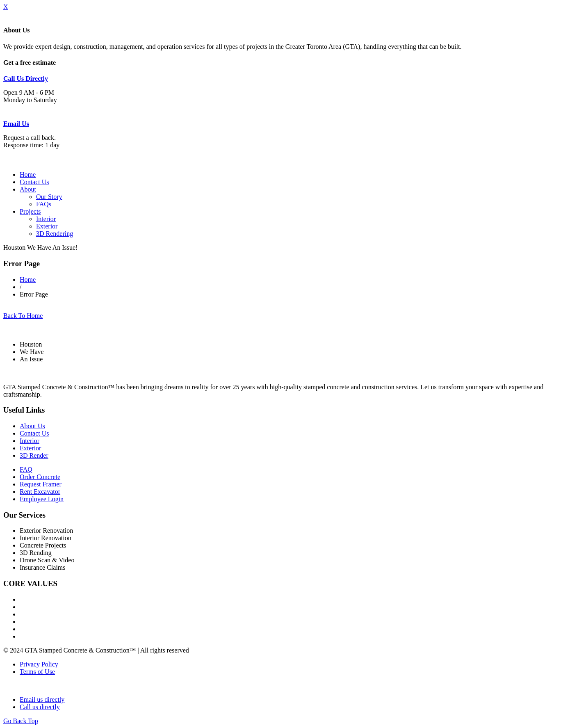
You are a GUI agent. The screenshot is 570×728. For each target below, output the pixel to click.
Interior (46, 219)
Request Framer (41, 484)
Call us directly (40, 707)
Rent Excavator (40, 492)
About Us (32, 426)
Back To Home (23, 316)
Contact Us (34, 182)
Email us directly (42, 699)
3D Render (34, 455)
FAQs (44, 204)
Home (28, 175)
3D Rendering (55, 234)
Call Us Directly (26, 79)
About (28, 189)
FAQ (26, 469)
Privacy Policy (39, 664)
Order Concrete (40, 477)
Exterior (47, 226)
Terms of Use (37, 672)
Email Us (16, 124)
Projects (30, 211)
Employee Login (42, 499)
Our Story (49, 197)
